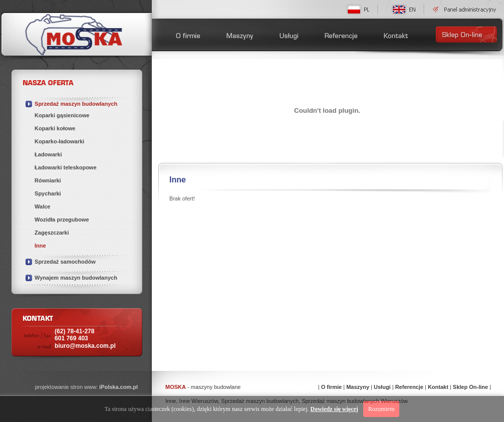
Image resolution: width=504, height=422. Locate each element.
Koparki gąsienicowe (62, 115)
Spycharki (48, 193)
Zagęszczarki (52, 233)
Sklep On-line (470, 387)
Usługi (382, 387)
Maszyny (358, 387)
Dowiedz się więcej (334, 409)
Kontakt (438, 387)
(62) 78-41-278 (74, 335)
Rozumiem (382, 409)
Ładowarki (48, 154)
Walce (42, 206)
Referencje (409, 387)
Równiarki (48, 180)
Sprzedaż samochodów (65, 262)
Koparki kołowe (55, 128)
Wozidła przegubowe (62, 220)
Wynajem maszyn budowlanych (76, 278)
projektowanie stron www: (86, 387)
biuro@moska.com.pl (85, 346)
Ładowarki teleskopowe (65, 167)
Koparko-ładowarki (59, 141)
